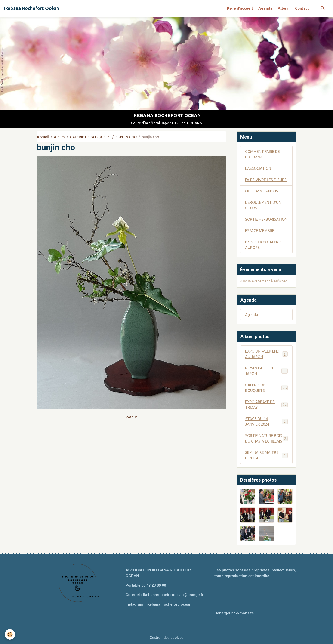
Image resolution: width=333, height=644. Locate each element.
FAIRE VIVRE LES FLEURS (266, 180)
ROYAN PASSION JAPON (266, 371)
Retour (131, 417)
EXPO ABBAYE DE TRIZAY (266, 405)
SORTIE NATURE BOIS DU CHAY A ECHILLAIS (267, 438)
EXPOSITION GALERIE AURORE (263, 245)
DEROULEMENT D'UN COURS (263, 205)
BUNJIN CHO (126, 137)
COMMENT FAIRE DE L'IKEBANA (262, 154)
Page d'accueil (240, 8)
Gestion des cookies (166, 638)
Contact (302, 8)
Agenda (265, 8)
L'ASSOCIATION (258, 168)
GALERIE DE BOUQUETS (90, 137)
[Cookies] (10, 634)
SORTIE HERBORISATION (266, 219)
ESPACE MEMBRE (260, 231)
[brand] (31, 8)
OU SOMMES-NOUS (262, 191)
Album (284, 8)
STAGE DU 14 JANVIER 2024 (266, 421)
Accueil (43, 137)
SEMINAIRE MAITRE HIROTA (266, 455)
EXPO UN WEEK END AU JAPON (266, 354)
